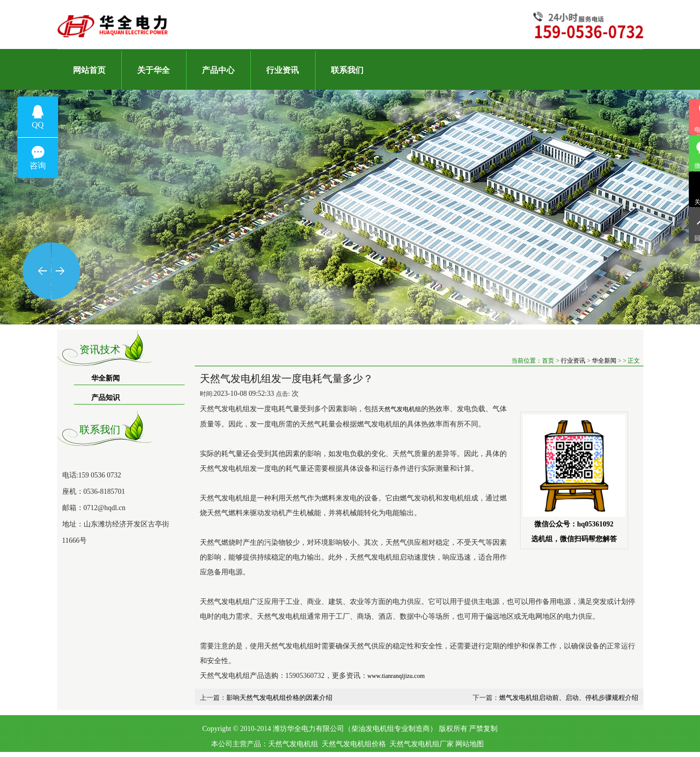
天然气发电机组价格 (354, 744)
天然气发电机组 (293, 744)
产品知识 (106, 398)
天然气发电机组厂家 (422, 744)
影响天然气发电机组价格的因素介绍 (279, 698)
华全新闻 (106, 378)
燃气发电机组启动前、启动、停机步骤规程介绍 (569, 698)
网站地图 (470, 744)
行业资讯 (573, 361)
